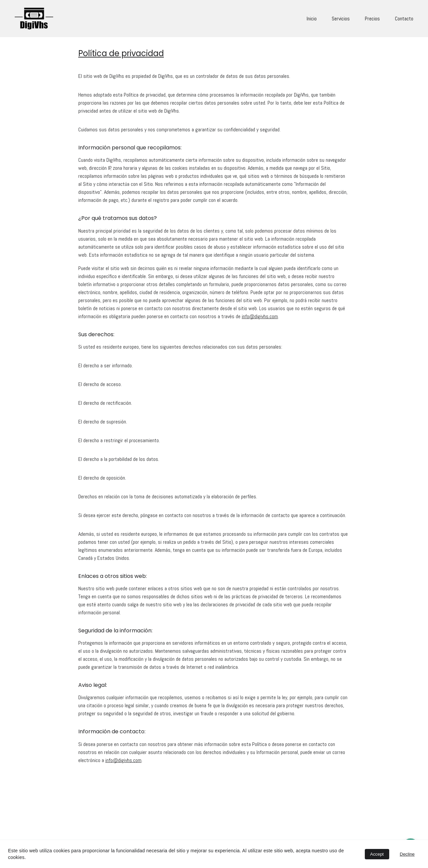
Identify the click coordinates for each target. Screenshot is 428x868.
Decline (407, 854)
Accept (377, 854)
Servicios (341, 19)
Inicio (312, 19)
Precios (372, 19)
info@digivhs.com (260, 322)
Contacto (404, 19)
